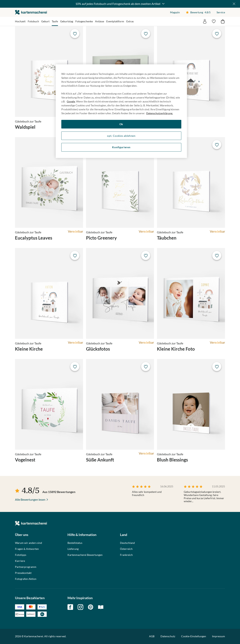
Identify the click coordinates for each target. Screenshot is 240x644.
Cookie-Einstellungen (194, 636)
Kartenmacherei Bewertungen (85, 555)
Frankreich (126, 555)
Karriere (20, 561)
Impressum (219, 636)
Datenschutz (168, 636)
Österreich (126, 549)
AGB (152, 636)
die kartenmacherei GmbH (31, 12)
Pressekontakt (23, 573)
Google (71, 101)
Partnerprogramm (26, 567)
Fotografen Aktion (26, 579)
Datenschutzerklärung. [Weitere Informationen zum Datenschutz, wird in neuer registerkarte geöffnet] (160, 113)
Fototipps (21, 555)
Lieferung (73, 549)
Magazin (175, 12)
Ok (121, 124)
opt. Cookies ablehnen (121, 136)
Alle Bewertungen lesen (30, 499)
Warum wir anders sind (28, 543)
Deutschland (127, 543)
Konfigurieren (121, 147)
